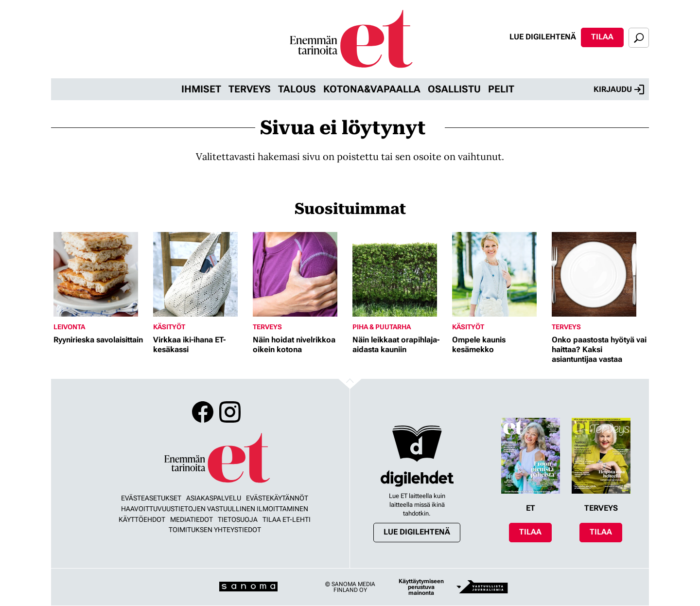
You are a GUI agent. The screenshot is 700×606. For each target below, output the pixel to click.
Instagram (230, 412)
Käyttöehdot (142, 519)
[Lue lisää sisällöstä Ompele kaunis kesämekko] (499, 274)
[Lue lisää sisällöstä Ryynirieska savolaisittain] (101, 274)
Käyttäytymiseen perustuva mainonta (421, 587)
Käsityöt (169, 327)
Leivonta (69, 327)
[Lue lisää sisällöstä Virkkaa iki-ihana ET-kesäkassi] (201, 274)
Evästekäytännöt (277, 498)
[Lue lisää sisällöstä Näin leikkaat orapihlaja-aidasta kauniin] (400, 274)
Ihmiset (201, 89)
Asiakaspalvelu (214, 498)
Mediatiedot (192, 519)
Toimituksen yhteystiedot (215, 530)
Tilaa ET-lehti (287, 519)
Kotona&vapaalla (372, 89)
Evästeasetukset (151, 498)
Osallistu (454, 89)
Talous (297, 89)
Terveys (250, 89)
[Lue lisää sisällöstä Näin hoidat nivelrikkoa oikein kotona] (300, 274)
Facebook (203, 412)
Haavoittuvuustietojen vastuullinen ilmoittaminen (215, 509)
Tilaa (602, 37)
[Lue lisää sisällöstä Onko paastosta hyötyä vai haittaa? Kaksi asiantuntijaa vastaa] (599, 274)
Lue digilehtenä (543, 37)
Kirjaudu (619, 89)
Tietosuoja (238, 519)
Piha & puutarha (382, 327)
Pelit (501, 89)
